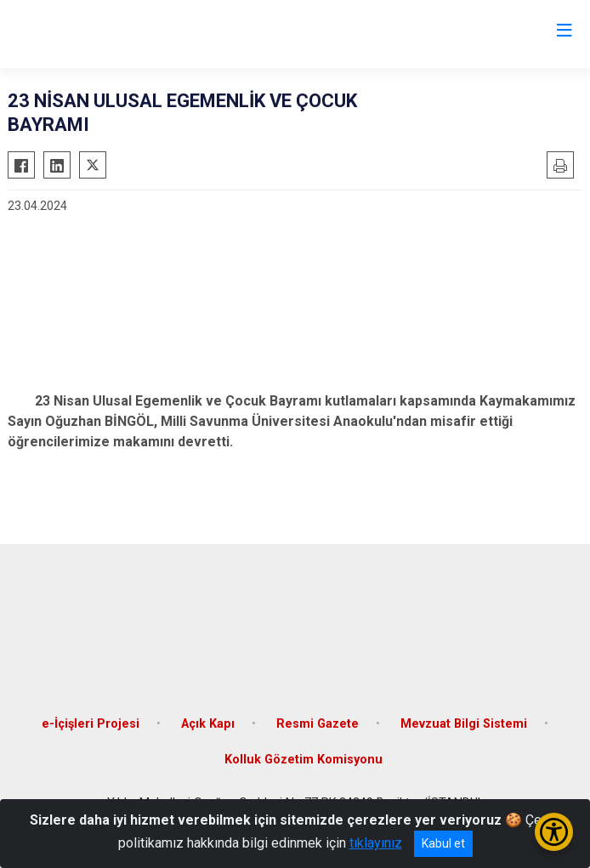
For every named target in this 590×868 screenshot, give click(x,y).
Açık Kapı (208, 724)
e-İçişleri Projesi (91, 724)
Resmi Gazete (318, 724)
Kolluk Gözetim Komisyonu (304, 760)
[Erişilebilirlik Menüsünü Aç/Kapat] (554, 832)
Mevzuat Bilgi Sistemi (464, 724)
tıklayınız (376, 843)
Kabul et (443, 843)
